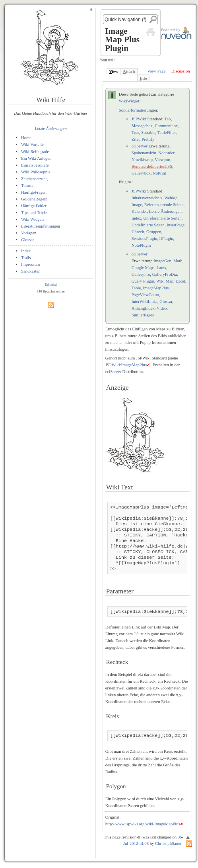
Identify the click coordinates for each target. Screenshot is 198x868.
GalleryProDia (165, 274)
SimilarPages (143, 315)
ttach (129, 72)
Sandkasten (31, 271)
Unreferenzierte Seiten (162, 218)
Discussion (181, 71)
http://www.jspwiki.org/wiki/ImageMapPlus (143, 824)
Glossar (28, 240)
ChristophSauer (168, 843)
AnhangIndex (143, 308)
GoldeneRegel (33, 199)
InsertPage (176, 225)
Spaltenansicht (144, 153)
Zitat (136, 139)
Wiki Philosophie (36, 172)
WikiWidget (129, 101)
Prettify (148, 139)
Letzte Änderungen (51, 129)
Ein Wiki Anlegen (36, 158)
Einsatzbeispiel (34, 165)
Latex (161, 268)
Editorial (51, 285)
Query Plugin (143, 281)
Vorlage (28, 233)
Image (137, 205)
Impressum (30, 264)
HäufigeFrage (33, 192)
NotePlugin (141, 245)
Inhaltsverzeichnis (147, 198)
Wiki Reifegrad (34, 152)
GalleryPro (141, 274)
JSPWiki (139, 119)
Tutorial (28, 186)
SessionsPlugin (145, 239)
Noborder (166, 153)
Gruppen (154, 232)
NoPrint (159, 173)
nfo (143, 78)
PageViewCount (145, 295)
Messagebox (142, 126)
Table (136, 288)
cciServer (140, 146)
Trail (25, 258)
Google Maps (143, 268)
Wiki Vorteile (32, 144)
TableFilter (167, 133)
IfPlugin (166, 239)
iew (114, 72)
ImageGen (162, 261)
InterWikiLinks (145, 301)
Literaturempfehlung (39, 226)
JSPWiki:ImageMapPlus (126, 365)
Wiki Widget (32, 219)
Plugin (124, 182)
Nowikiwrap (142, 160)
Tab (168, 119)
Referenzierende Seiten (164, 205)
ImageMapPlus (156, 288)
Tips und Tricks (34, 213)
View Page (156, 71)
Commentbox (166, 126)
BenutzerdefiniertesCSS (152, 166)
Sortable (148, 133)
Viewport (163, 160)
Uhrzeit (138, 232)
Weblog (171, 198)
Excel (180, 281)
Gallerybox (141, 173)
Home (26, 138)
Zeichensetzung (34, 179)
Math (178, 261)
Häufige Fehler (34, 206)
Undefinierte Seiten (148, 225)
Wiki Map (165, 281)
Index (26, 251)
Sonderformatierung (136, 110)
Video (162, 308)
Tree (135, 133)
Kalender (139, 211)
